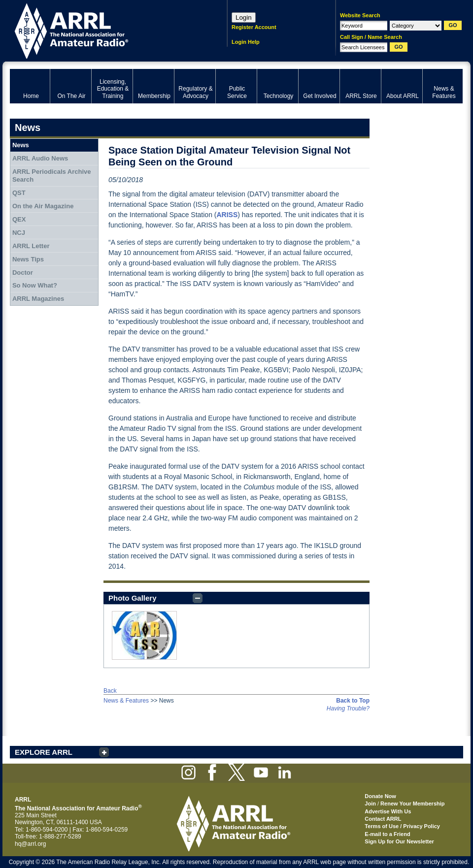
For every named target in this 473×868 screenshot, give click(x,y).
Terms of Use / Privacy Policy (402, 826)
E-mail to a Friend (387, 834)
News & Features (126, 701)
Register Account (254, 27)
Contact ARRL (383, 819)
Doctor (23, 273)
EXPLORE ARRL (44, 752)
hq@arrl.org (31, 844)
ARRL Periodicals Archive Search (52, 176)
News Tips (28, 259)
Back (110, 691)
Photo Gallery (133, 598)
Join (370, 804)
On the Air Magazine (43, 206)
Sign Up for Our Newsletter (399, 841)
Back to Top (353, 701)
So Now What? (35, 285)
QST (19, 193)
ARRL (106, 30)
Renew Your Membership (412, 804)
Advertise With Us (388, 811)
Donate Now (380, 796)
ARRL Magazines (38, 299)
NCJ (19, 233)
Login (244, 17)
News (21, 145)
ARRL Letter (31, 246)
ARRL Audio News (40, 158)
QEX (19, 219)
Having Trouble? (348, 708)
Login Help (246, 42)
